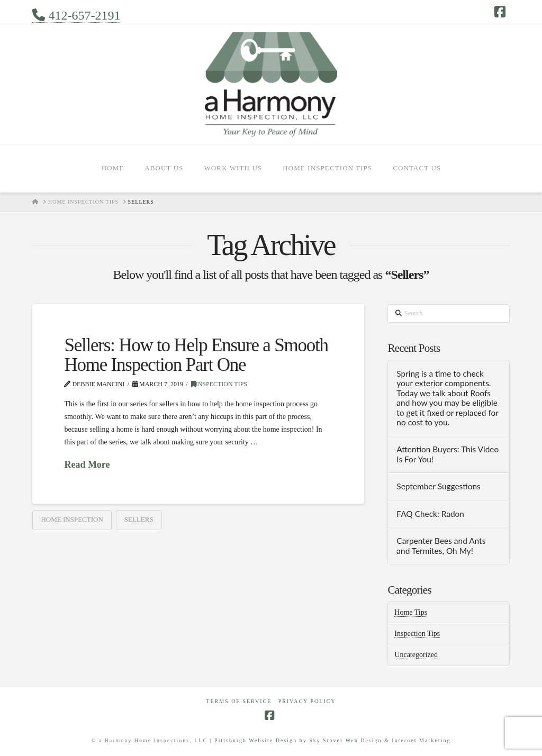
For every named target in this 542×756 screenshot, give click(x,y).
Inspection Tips (219, 384)
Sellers (139, 519)
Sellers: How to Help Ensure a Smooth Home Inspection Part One (196, 355)
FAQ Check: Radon (430, 514)
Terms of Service (239, 701)
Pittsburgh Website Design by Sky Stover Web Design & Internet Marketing (332, 740)
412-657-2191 (76, 16)
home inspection (72, 519)
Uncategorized (416, 655)
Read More (87, 464)
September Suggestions (438, 486)
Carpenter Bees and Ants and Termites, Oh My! (441, 546)
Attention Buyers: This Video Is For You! (448, 454)
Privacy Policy (307, 701)
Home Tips (411, 612)
